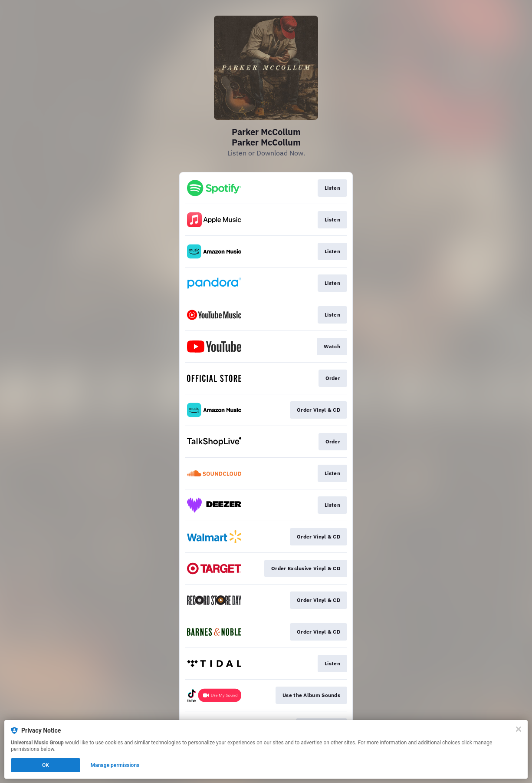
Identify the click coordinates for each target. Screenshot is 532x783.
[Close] (519, 729)
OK (46, 765)
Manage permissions (115, 765)
